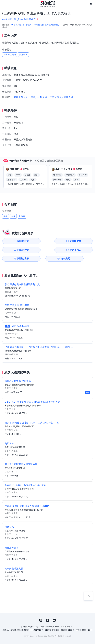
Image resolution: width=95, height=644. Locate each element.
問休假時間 (15, 241)
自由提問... (38, 250)
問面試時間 (61, 241)
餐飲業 (29, 25)
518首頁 (14, 25)
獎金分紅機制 (10, 55)
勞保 (6, 216)
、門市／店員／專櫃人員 (60, 97)
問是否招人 (84, 241)
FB (48, 612)
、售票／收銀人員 (38, 97)
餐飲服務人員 (21, 97)
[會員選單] (91, 4)
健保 (13, 216)
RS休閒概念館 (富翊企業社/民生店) (47, 25)
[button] (34, 191)
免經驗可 (23, 55)
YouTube (54, 612)
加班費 (22, 216)
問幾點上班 (15, 250)
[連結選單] (4, 4)
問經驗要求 (38, 241)
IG (41, 612)
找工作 (22, 25)
